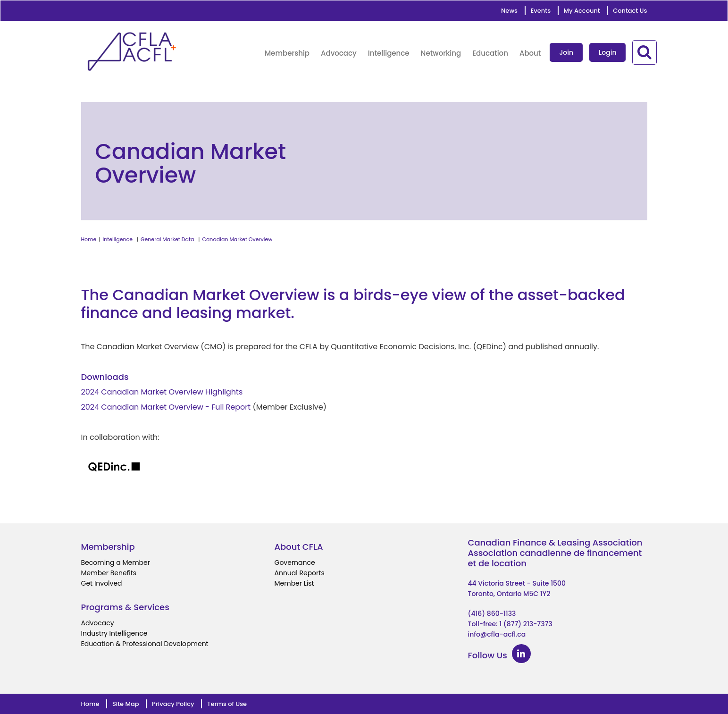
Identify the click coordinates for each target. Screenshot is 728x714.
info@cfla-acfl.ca (497, 634)
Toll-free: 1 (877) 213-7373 (510, 624)
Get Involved (102, 583)
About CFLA (299, 547)
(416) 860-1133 (492, 613)
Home (89, 239)
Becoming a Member (116, 563)
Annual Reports (300, 573)
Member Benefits (109, 573)
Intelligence (118, 239)
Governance (295, 563)
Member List (294, 583)
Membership (108, 547)
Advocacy (98, 623)
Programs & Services (125, 607)
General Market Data (167, 239)
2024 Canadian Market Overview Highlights (162, 392)
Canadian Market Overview (237, 239)
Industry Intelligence (114, 633)
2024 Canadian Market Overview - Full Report (166, 407)
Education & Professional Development (145, 644)
